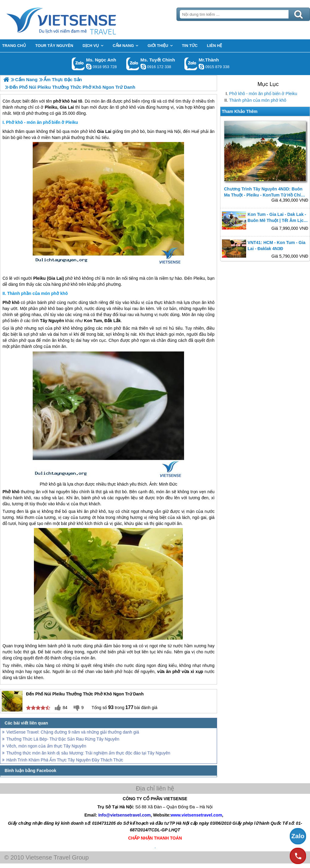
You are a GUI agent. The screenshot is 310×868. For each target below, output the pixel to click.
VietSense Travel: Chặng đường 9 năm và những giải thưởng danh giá (73, 732)
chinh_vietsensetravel (143, 67)
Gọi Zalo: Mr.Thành (191, 64)
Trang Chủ (76, 20)
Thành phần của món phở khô (258, 100)
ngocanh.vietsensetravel (89, 67)
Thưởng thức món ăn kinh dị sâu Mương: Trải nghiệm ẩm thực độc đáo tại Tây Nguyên (88, 753)
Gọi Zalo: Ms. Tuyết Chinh (133, 64)
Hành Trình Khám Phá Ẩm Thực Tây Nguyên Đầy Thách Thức (65, 760)
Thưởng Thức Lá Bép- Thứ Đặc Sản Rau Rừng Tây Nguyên (63, 739)
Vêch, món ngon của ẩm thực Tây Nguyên (46, 746)
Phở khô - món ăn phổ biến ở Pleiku (263, 94)
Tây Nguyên (52, 321)
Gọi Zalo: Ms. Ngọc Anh (78, 64)
